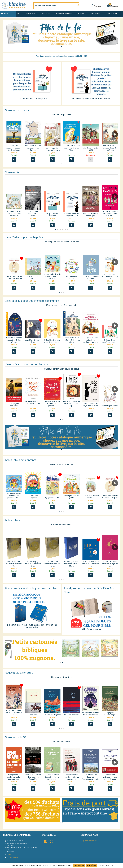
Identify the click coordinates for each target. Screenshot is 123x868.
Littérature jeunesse (64, 14)
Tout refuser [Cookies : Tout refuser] (91, 865)
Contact (8, 854)
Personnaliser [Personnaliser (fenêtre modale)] (104, 865)
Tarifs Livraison (11, 857)
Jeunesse (81, 14)
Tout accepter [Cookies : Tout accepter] (79, 865)
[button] (62, 46)
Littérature (45, 14)
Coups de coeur (111, 14)
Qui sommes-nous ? (90, 841)
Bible (18, 14)
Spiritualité (31, 14)
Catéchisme (95, 14)
